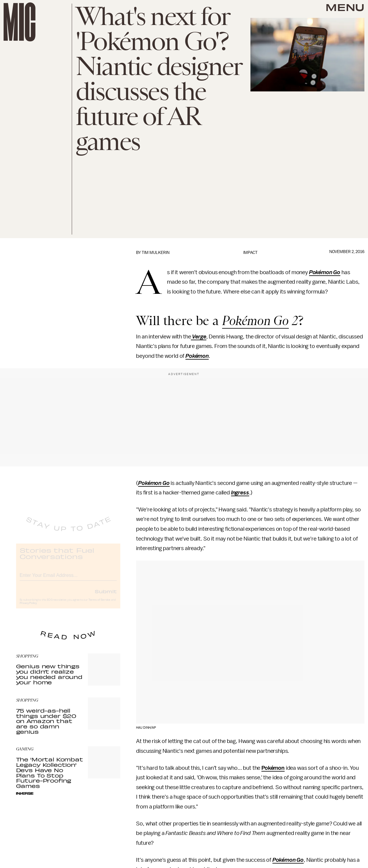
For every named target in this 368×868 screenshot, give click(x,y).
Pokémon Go (325, 272)
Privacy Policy (28, 608)
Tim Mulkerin (156, 253)
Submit (106, 596)
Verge (198, 337)
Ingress (240, 493)
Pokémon (197, 356)
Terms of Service (99, 605)
